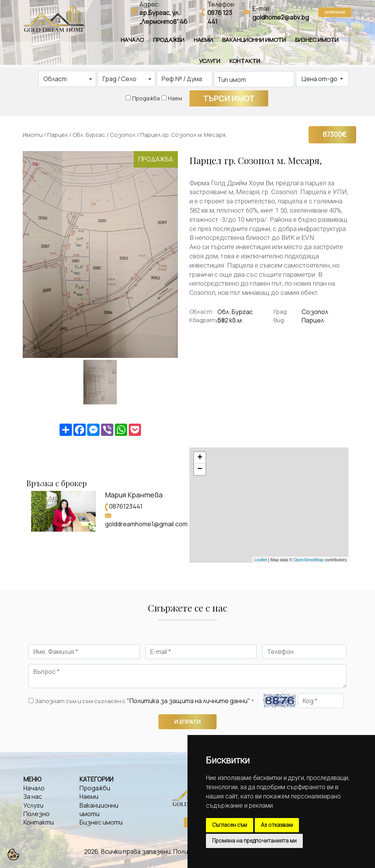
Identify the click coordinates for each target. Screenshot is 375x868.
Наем (175, 98)
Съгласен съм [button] (230, 825)
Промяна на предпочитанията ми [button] (254, 841)
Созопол (123, 135)
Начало (132, 40)
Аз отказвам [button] (277, 825)
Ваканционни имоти (254, 40)
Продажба (146, 98)
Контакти (245, 61)
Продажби (169, 40)
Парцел (58, 135)
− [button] (200, 469)
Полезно (37, 814)
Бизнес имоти (317, 40)
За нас (33, 796)
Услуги (210, 61)
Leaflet (261, 560)
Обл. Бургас (89, 135)
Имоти (33, 135)
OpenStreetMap (309, 560)
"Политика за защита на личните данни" (188, 701)
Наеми (203, 40)
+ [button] (200, 458)
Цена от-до (320, 79)
